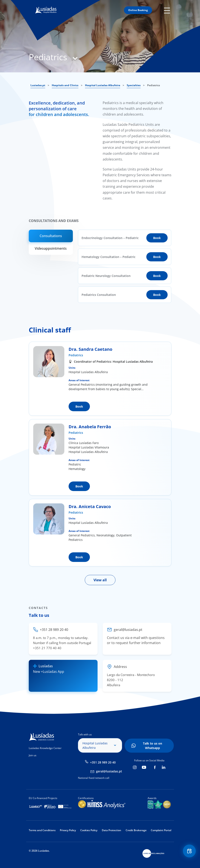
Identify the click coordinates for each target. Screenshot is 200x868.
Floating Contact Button (189, 851)
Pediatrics (76, 355)
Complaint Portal (161, 830)
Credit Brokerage (136, 830)
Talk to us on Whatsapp (153, 746)
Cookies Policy (89, 830)
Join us (33, 755)
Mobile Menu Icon (168, 10)
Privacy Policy (68, 830)
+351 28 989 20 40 (103, 762)
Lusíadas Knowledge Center (45, 748)
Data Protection (112, 830)
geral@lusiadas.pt (109, 771)
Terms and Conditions (42, 830)
